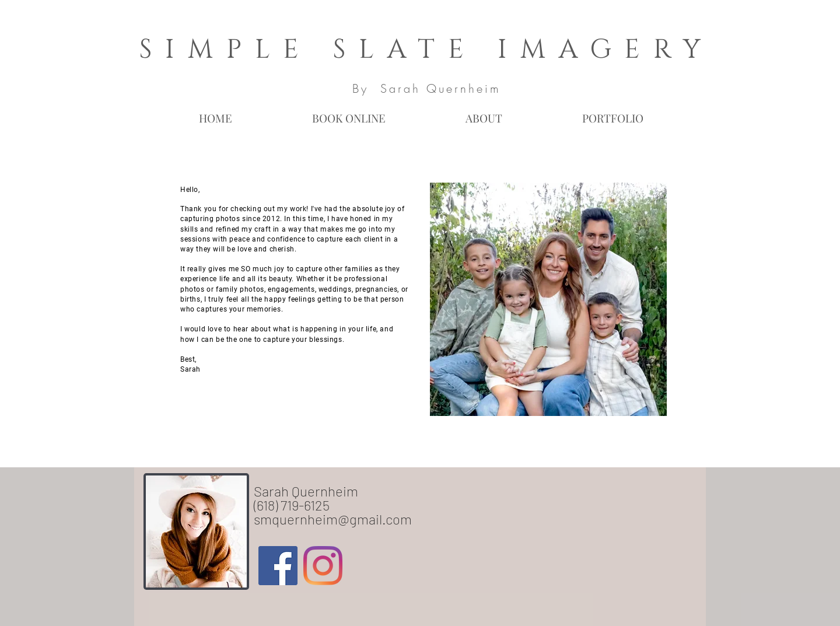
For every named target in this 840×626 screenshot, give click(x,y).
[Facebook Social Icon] (278, 566)
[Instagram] (323, 566)
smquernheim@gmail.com (333, 519)
